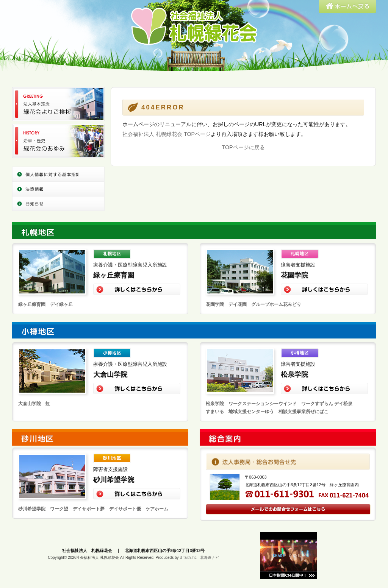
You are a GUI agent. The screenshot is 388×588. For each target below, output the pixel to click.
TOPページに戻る (243, 147)
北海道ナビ (210, 558)
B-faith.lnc (188, 558)
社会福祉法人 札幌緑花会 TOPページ (167, 134)
